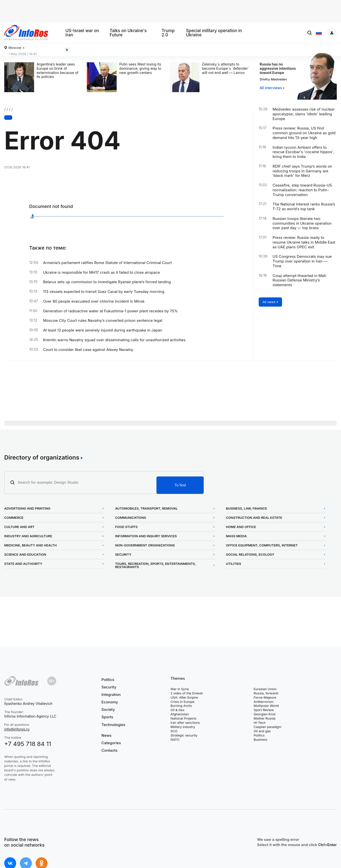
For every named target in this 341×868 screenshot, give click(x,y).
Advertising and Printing (27, 508)
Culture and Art (19, 527)
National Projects (184, 718)
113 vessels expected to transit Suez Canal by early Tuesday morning (104, 292)
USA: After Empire (184, 697)
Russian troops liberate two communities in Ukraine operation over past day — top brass (302, 223)
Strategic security (184, 735)
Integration (111, 695)
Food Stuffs (126, 527)
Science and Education (25, 555)
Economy (110, 702)
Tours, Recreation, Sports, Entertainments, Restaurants (156, 565)
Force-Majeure (265, 697)
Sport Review (264, 710)
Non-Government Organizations (145, 545)
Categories (111, 743)
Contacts (110, 750)
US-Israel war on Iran (82, 33)
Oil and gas (262, 731)
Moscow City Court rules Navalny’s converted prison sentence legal (103, 321)
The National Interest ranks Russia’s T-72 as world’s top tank (304, 207)
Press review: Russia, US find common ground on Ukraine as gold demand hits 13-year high (304, 133)
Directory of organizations (42, 458)
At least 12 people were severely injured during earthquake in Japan (103, 330)
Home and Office (241, 527)
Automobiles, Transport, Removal (146, 508)
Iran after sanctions (185, 723)
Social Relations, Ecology (250, 555)
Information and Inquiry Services (146, 536)
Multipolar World (266, 706)
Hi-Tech (260, 723)
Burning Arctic (181, 706)
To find (180, 485)
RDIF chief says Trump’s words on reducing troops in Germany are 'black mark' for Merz (302, 171)
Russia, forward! (266, 693)
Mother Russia (265, 718)
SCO (174, 731)
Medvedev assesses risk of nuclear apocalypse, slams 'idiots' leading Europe (304, 114)
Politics (108, 680)
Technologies (113, 725)
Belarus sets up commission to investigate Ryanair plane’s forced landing (107, 282)
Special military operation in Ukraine (214, 33)
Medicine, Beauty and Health (30, 545)
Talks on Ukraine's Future (128, 33)
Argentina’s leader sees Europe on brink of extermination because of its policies (57, 70)
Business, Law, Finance (246, 508)
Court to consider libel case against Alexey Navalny (88, 350)
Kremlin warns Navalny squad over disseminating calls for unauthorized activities (114, 340)
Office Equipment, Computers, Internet (262, 545)
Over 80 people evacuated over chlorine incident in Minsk (94, 301)
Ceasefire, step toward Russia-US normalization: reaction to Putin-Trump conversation (302, 190)
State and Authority (23, 564)
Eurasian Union (265, 689)
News (106, 735)
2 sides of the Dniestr (187, 693)
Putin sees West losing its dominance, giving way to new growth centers (140, 68)
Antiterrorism (264, 702)
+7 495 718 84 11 (28, 744)
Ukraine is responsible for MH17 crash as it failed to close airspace (101, 272)
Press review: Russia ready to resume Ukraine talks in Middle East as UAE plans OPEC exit (304, 242)
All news (269, 302)
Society (108, 709)
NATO (175, 739)
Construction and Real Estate (254, 518)
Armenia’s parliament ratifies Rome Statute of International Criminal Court (107, 263)
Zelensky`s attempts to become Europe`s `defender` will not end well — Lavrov (225, 68)
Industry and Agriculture (28, 536)
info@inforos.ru (17, 729)
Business (261, 739)
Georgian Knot (265, 714)
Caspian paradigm (268, 727)
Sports (107, 717)
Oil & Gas (178, 710)
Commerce (14, 518)
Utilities (233, 564)
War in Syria (180, 689)
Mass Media (236, 536)
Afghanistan (180, 714)
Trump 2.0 (168, 33)
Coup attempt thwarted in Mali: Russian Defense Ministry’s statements (300, 280)
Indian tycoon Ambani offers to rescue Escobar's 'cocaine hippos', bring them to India (303, 152)
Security (123, 555)
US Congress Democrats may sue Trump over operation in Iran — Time (302, 261)
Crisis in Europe (183, 702)
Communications (131, 518)
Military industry (183, 727)
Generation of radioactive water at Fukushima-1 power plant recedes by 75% (110, 311)
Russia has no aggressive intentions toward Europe (278, 68)
